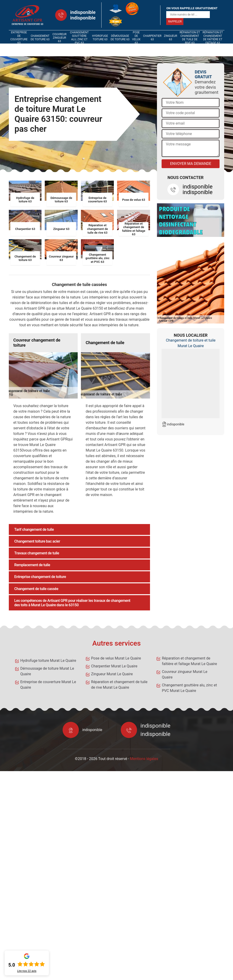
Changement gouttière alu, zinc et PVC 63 (79, 38)
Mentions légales (144, 759)
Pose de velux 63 (136, 38)
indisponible (83, 12)
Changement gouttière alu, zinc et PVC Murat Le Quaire (189, 688)
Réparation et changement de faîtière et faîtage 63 (213, 38)
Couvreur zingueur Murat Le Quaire (185, 674)
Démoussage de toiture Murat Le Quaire (47, 671)
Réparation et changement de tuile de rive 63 (190, 38)
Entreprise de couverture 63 (19, 38)
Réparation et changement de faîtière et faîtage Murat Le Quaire (189, 661)
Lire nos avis (27, 971)
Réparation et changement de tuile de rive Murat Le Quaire (119, 685)
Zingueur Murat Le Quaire (112, 674)
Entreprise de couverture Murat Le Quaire (48, 685)
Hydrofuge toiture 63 (100, 38)
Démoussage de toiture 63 (120, 38)
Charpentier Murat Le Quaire (114, 666)
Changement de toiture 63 (40, 38)
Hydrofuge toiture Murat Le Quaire (48, 661)
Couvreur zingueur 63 (59, 38)
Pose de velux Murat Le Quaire (116, 658)
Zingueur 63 (171, 38)
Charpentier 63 (152, 38)
